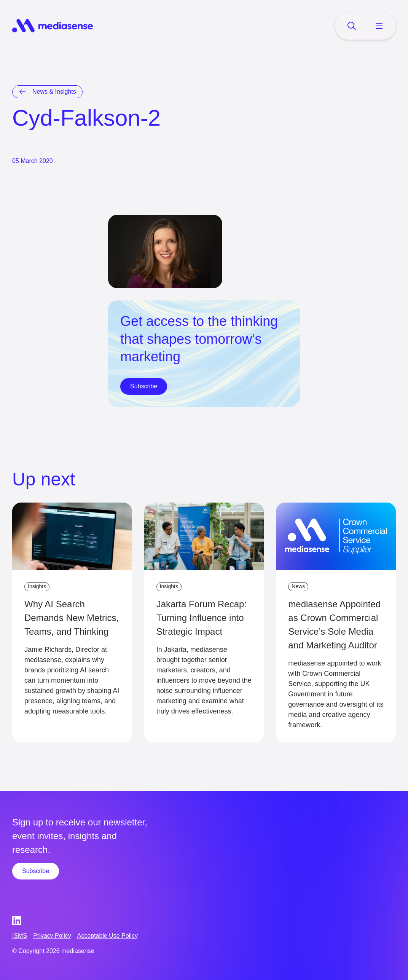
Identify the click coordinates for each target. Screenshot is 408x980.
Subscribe (144, 386)
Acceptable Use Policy (108, 936)
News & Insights (54, 92)
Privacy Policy (52, 936)
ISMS (20, 936)
